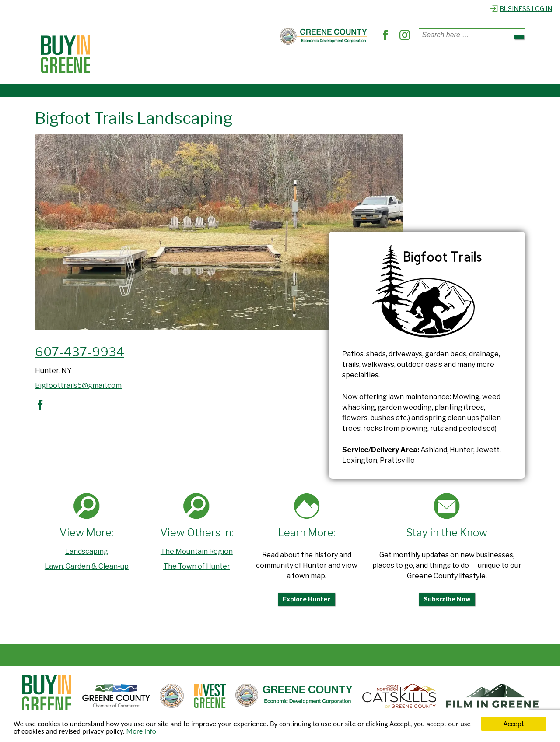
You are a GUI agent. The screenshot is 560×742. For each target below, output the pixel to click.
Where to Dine (203, 65)
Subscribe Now (447, 599)
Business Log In (521, 9)
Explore (372, 65)
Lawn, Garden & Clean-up (87, 566)
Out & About (324, 65)
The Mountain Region (197, 551)
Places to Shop (138, 65)
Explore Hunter (306, 599)
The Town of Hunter (197, 566)
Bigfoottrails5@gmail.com (78, 385)
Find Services (265, 65)
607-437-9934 (80, 352)
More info (141, 732)
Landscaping (87, 551)
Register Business (430, 65)
